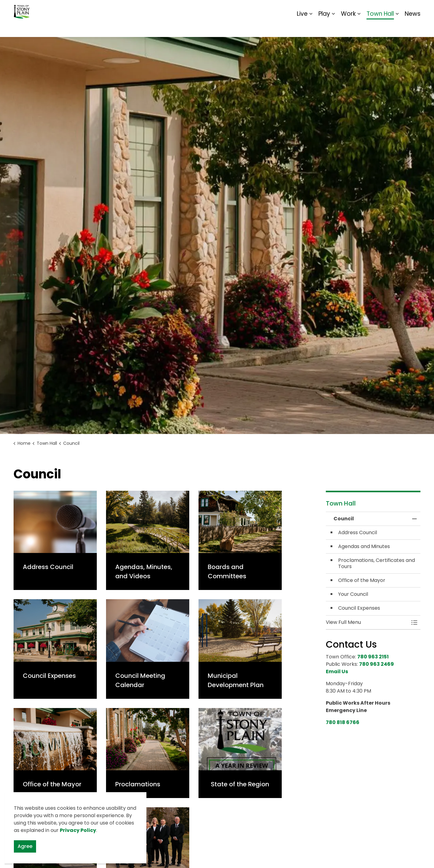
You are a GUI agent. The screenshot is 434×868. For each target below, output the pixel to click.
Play (324, 28)
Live (302, 28)
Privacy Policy (78, 830)
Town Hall (380, 28)
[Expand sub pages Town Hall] (397, 28)
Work (348, 28)
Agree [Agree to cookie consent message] (25, 846)
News (413, 28)
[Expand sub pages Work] (359, 28)
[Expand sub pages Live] (311, 28)
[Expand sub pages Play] (333, 28)
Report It (369, 9)
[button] (367, 622)
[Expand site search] (414, 9)
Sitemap (394, 9)
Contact (345, 9)
